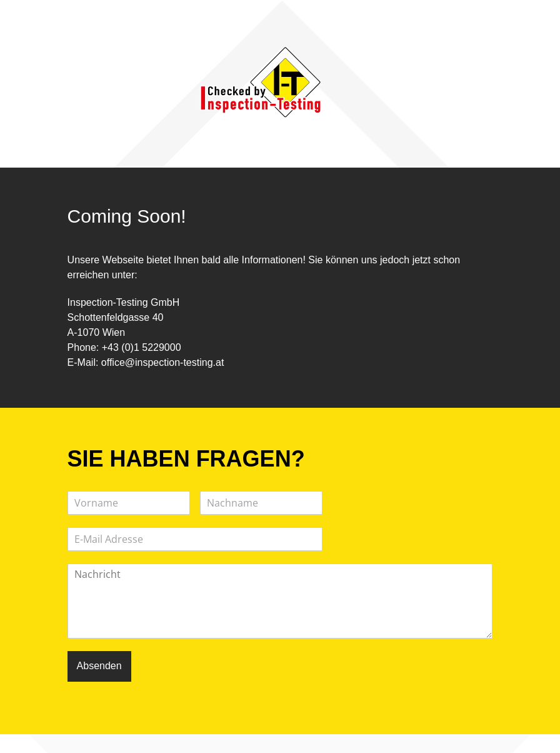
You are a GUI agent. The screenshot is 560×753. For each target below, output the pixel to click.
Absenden (99, 666)
